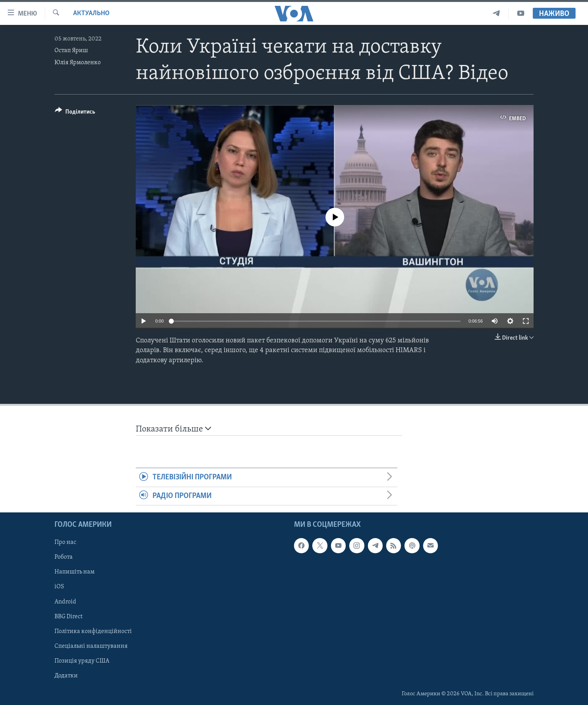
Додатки (66, 676)
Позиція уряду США (82, 661)
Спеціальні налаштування (91, 646)
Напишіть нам (74, 572)
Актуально (91, 13)
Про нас (65, 542)
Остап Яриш (71, 51)
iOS (59, 587)
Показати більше (173, 429)
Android (65, 602)
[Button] (75, 113)
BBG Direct (68, 617)
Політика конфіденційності (93, 631)
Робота (64, 557)
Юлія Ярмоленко (78, 63)
